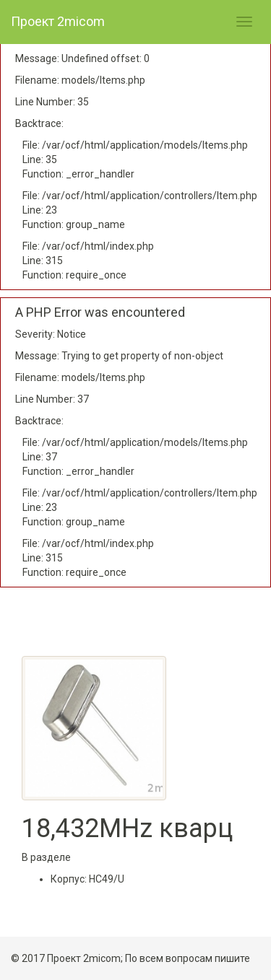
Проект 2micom (58, 21)
